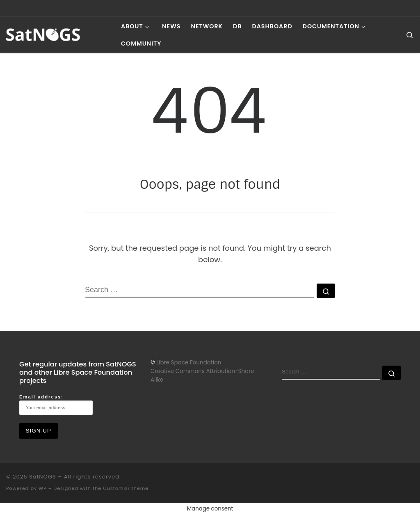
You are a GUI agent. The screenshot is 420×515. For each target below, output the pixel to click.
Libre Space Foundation (189, 363)
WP (42, 488)
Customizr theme (126, 488)
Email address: (56, 405)
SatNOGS (43, 477)
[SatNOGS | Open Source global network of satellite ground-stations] (57, 34)
